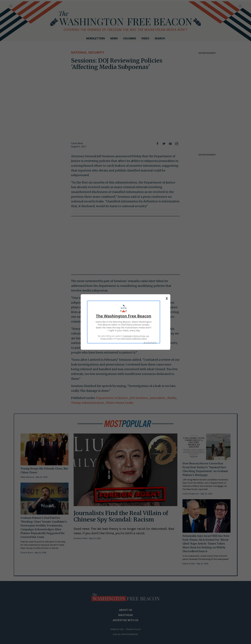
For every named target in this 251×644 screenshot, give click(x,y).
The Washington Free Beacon (124, 316)
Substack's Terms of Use (134, 336)
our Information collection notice (132, 339)
